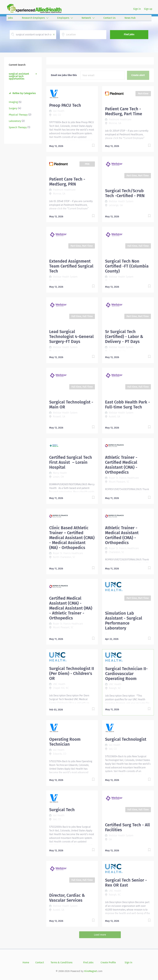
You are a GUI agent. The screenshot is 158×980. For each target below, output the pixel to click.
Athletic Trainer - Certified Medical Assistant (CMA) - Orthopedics (121, 465)
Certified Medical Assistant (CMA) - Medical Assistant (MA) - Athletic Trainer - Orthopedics (71, 608)
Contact (40, 962)
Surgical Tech (62, 810)
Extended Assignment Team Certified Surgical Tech (71, 266)
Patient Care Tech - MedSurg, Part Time (124, 111)
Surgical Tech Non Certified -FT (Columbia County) (127, 266)
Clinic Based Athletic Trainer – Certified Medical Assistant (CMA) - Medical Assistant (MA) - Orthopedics (72, 538)
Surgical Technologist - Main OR (71, 405)
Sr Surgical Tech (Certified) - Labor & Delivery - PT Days (124, 337)
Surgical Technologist (126, 739)
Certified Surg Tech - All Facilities (127, 827)
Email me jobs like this (64, 75)
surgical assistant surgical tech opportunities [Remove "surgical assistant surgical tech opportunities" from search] (19, 76)
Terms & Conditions (61, 962)
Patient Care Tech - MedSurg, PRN (67, 182)
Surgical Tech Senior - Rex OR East (126, 883)
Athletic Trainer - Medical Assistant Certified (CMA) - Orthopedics (122, 535)
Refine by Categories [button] (24, 93)
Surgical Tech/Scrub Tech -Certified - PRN (125, 193)
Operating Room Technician (65, 742)
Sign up (148, 9)
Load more (100, 935)
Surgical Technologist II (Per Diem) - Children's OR (72, 674)
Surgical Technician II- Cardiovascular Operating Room (126, 674)
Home (26, 962)
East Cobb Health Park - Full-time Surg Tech (128, 405)
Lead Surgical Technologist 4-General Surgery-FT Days (71, 337)
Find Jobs (129, 34)
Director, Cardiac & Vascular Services (67, 898)
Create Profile (108, 962)
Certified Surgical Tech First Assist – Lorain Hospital (71, 462)
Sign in (137, 9)
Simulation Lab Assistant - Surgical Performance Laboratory (124, 621)
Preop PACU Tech (65, 105)
